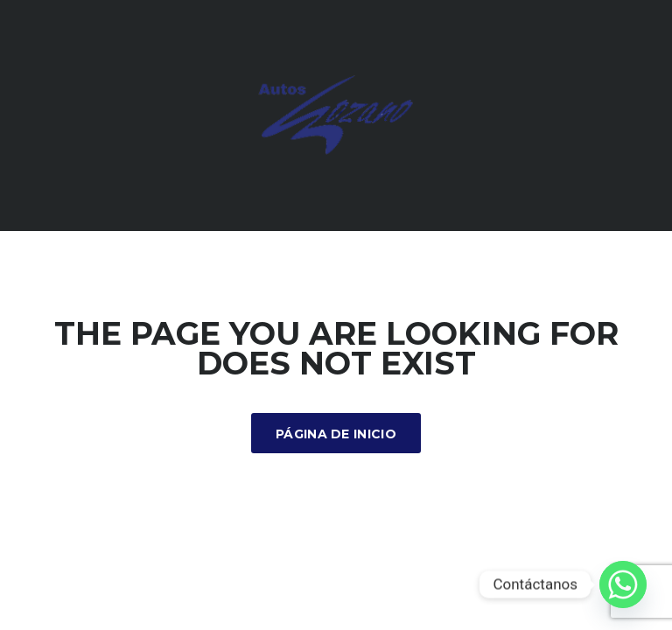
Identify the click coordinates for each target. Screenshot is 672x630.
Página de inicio (336, 434)
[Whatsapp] (623, 584)
